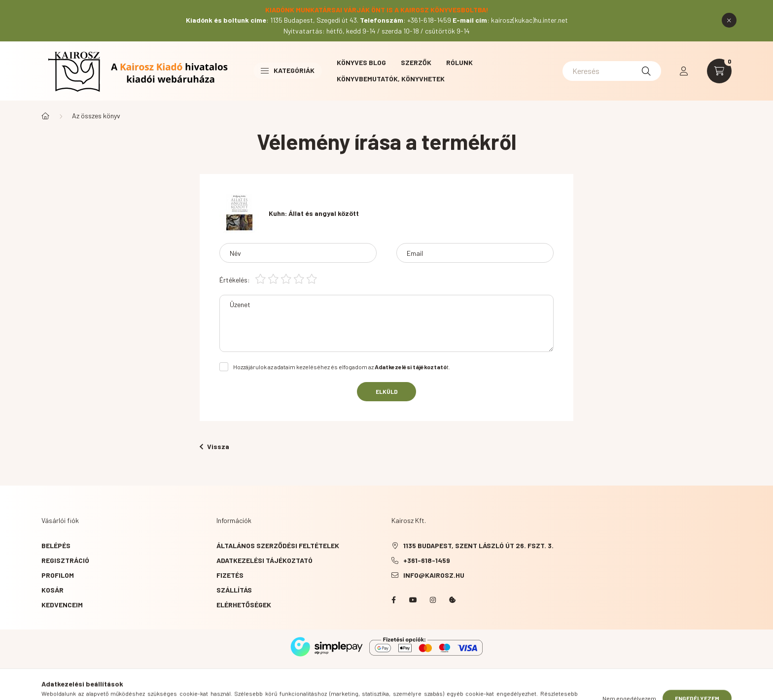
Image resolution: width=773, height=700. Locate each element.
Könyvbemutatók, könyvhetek (391, 79)
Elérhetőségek (244, 605)
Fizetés (230, 575)
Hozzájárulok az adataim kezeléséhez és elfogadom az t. (342, 367)
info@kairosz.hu (434, 575)
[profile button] (684, 71)
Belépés (56, 545)
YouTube (413, 600)
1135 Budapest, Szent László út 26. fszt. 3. (478, 545)
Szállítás (234, 590)
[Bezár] (729, 20)
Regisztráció (65, 560)
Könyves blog (361, 62)
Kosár (53, 590)
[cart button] (719, 71)
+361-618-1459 (427, 560)
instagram (433, 600)
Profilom (58, 575)
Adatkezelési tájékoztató (264, 560)
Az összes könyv (96, 116)
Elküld (387, 391)
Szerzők (416, 62)
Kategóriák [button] (288, 70)
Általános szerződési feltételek (278, 545)
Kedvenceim (62, 605)
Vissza (214, 446)
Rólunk (459, 62)
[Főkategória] (45, 116)
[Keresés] (612, 71)
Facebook (393, 600)
